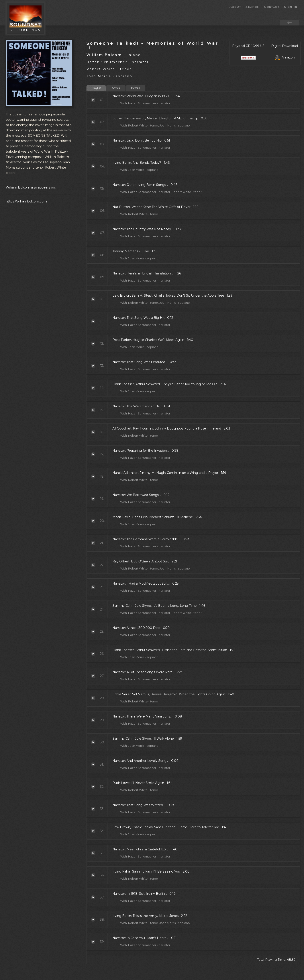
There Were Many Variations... (93, 720)
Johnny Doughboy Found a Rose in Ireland (93, 432)
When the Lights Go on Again (93, 698)
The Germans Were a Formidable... (93, 543)
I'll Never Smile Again (93, 787)
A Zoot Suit (93, 565)
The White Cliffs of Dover (93, 211)
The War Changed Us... (93, 410)
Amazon (285, 57)
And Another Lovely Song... (93, 764)
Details (136, 88)
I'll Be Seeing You (93, 875)
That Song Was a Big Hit (93, 321)
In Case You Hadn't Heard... (93, 942)
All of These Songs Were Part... (93, 676)
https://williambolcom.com (26, 201)
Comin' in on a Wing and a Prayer (93, 476)
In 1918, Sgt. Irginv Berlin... (93, 897)
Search (253, 6)
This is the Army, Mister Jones (93, 920)
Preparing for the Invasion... (93, 454)
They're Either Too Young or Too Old (93, 388)
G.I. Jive (93, 255)
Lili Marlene (93, 521)
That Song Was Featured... (93, 366)
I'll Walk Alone (93, 742)
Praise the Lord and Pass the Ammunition (93, 654)
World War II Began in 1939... (93, 100)
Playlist (96, 88)
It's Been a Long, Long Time (93, 609)
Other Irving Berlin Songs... (93, 189)
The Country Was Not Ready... (93, 233)
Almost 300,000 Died (93, 632)
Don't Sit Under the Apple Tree (93, 299)
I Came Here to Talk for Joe (93, 831)
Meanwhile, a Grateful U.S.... (93, 853)
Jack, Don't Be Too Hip (93, 144)
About (235, 6)
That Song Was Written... (93, 809)
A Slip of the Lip (93, 122)
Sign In (291, 6)
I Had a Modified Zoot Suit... (93, 587)
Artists (116, 88)
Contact (272, 6)
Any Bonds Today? (93, 166)
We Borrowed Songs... (93, 499)
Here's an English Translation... (93, 277)
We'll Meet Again (93, 344)
